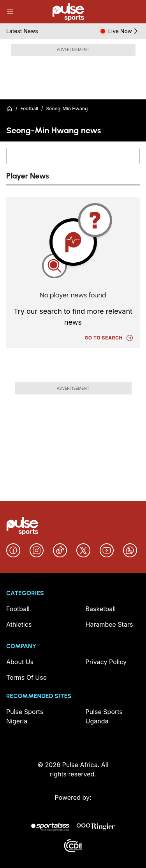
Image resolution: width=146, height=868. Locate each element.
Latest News (22, 31)
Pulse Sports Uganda (104, 716)
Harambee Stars (109, 624)
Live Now (124, 31)
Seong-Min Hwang (67, 109)
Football (29, 109)
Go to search (109, 338)
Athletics (19, 624)
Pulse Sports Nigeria (25, 716)
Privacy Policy (106, 662)
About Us (20, 662)
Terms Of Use (26, 677)
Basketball (101, 609)
